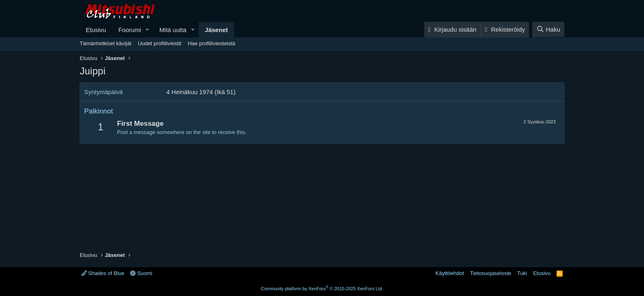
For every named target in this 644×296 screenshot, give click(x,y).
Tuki (522, 273)
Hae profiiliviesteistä (212, 43)
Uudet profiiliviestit (160, 43)
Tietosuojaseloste (491, 273)
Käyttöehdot (450, 273)
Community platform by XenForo (322, 289)
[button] (147, 30)
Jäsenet (216, 30)
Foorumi (130, 30)
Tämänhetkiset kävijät (106, 43)
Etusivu (96, 30)
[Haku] (548, 29)
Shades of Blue (103, 273)
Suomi (141, 273)
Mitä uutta (173, 30)
